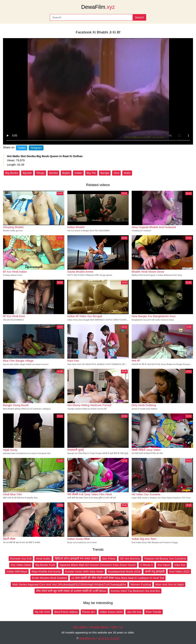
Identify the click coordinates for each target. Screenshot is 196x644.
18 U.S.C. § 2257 (109, 638)
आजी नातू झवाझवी (155, 571)
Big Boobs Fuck (45, 565)
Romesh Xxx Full (21, 558)
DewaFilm (98, 7)
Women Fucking (141, 584)
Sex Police (109, 558)
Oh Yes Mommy (130, 558)
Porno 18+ (89, 612)
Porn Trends (153, 612)
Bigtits (66, 173)
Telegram (36, 148)
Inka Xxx (180, 565)
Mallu (127, 173)
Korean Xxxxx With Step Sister (84, 571)
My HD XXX (42, 612)
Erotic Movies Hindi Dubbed (49, 578)
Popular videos (99, 627)
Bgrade (27, 173)
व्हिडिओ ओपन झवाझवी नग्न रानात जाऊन (76, 558)
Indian (78, 173)
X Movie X (147, 565)
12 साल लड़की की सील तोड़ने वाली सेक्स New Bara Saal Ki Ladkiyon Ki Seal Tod (118, 578)
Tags (114, 627)
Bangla (105, 173)
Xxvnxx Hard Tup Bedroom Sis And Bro (135, 591)
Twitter (22, 148)
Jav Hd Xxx (134, 612)
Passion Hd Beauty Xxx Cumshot (165, 558)
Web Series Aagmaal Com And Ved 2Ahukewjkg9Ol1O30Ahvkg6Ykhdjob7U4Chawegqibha (69, 584)
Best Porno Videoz (66, 612)
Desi (116, 173)
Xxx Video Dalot (21, 565)
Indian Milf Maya (17, 571)
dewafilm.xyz (87, 638)
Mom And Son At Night (170, 584)
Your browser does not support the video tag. (98, 91)
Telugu (40, 173)
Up (121, 627)
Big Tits (91, 173)
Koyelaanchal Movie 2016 (124, 571)
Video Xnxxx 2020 (111, 612)
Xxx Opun (164, 565)
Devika (53, 173)
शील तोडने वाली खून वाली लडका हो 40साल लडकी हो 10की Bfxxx (71, 591)
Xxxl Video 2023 (179, 571)
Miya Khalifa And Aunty (46, 571)
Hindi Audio (43, 558)
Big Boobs (12, 173)
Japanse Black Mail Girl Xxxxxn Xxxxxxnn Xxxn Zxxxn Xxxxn (98, 565)
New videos (81, 627)
